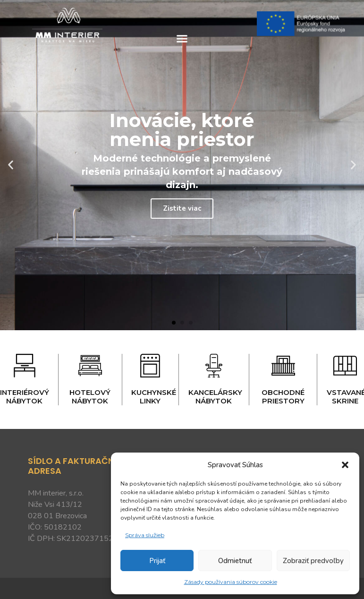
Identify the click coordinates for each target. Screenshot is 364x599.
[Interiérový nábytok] (25, 366)
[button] (345, 465)
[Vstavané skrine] (345, 366)
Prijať (157, 561)
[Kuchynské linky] (150, 366)
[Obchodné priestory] (283, 366)
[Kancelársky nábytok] (214, 366)
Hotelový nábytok (90, 397)
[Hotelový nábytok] (90, 366)
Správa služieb (145, 535)
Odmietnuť (235, 561)
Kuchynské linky (154, 397)
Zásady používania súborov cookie (231, 582)
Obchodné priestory (283, 397)
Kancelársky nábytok (215, 397)
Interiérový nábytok (25, 397)
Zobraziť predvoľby (313, 561)
